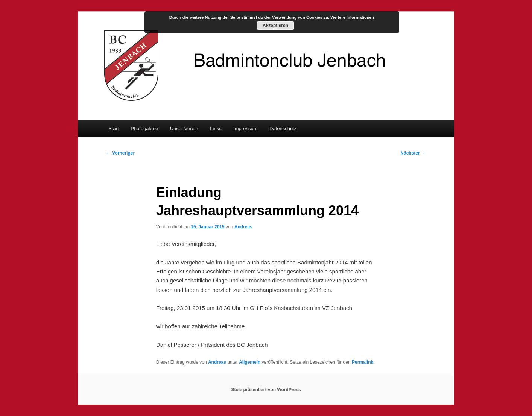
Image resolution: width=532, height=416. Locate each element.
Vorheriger (121, 153)
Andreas (243, 227)
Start (113, 128)
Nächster (413, 153)
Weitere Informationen (352, 17)
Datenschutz (283, 128)
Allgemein (250, 362)
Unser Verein (184, 128)
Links (216, 128)
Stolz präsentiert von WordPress (266, 390)
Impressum (245, 128)
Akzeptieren (275, 26)
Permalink (363, 362)
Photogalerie (144, 128)
